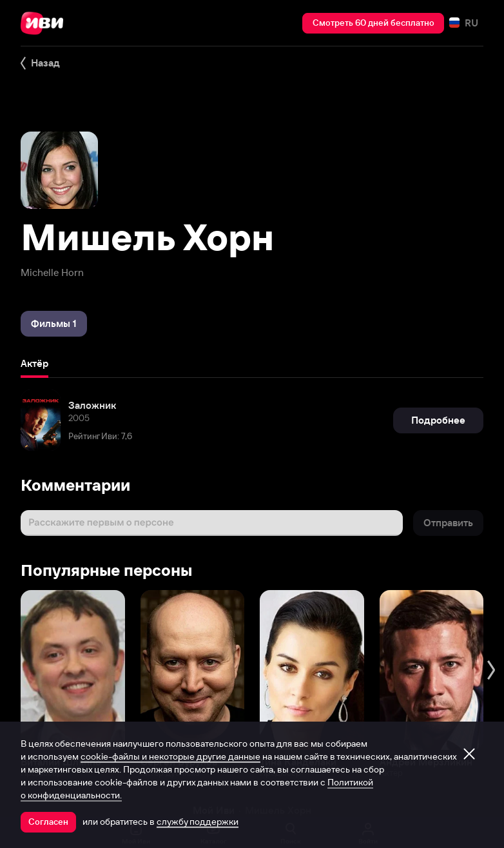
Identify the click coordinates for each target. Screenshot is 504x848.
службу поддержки (198, 822)
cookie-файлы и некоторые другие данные (170, 756)
